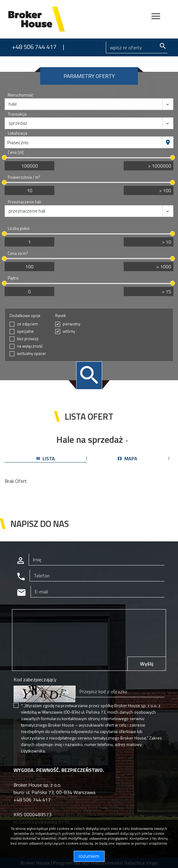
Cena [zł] (16, 152)
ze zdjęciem (27, 324)
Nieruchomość (21, 95)
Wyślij (147, 664)
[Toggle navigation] (156, 17)
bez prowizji (28, 339)
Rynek (60, 316)
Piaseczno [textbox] (18, 142)
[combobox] (83, 142)
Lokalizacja (17, 133)
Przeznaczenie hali (24, 202)
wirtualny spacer (31, 354)
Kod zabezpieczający (35, 679)
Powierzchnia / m (24, 177)
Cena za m (18, 253)
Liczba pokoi (19, 228)
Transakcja (17, 114)
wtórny (69, 331)
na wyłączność (30, 346)
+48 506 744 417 (34, 47)
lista (46, 458)
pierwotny (71, 324)
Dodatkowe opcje (25, 316)
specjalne (25, 331)
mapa (128, 458)
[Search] (137, 47)
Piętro (13, 278)
